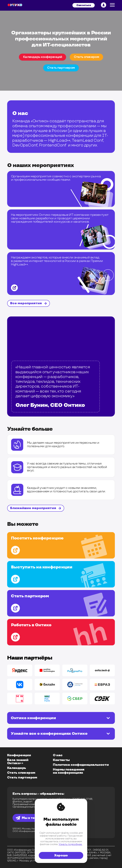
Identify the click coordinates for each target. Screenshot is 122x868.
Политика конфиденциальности (81, 765)
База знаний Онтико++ (18, 762)
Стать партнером (22, 778)
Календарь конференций (43, 57)
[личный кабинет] (104, 5)
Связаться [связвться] (84, 5)
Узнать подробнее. (70, 844)
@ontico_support (22, 802)
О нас (58, 755)
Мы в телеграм (32, 818)
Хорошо (61, 855)
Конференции (19, 755)
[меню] (112, 5)
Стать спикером (21, 773)
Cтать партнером (61, 68)
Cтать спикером (86, 57)
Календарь (17, 768)
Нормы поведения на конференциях (69, 771)
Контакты (61, 760)
